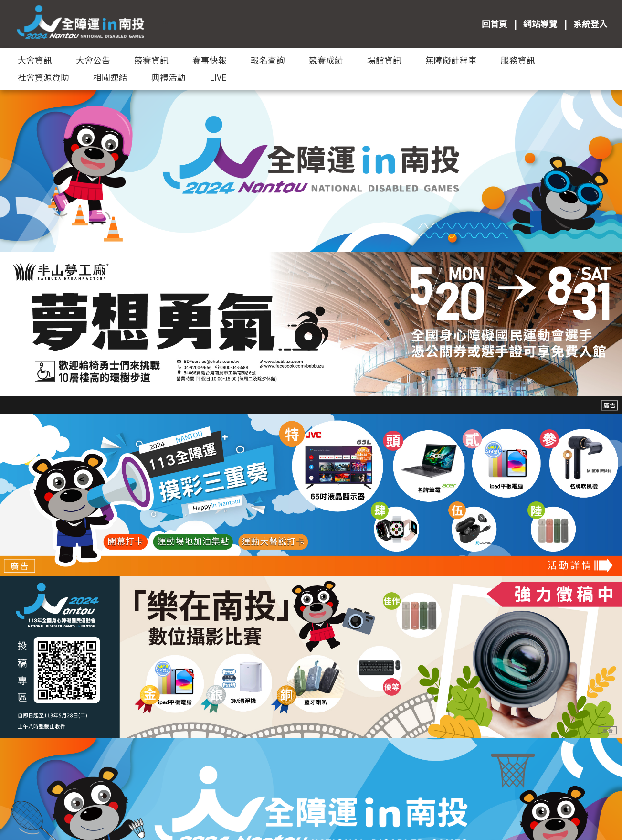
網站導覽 (540, 24)
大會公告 (93, 60)
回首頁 (495, 24)
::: (165, 24)
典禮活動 (169, 77)
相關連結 (110, 77)
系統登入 (590, 24)
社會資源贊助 (43, 77)
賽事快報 (210, 60)
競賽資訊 (151, 60)
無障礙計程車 (451, 60)
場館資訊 (384, 60)
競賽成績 (326, 60)
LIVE (218, 77)
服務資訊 (518, 60)
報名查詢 (268, 60)
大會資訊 (35, 60)
